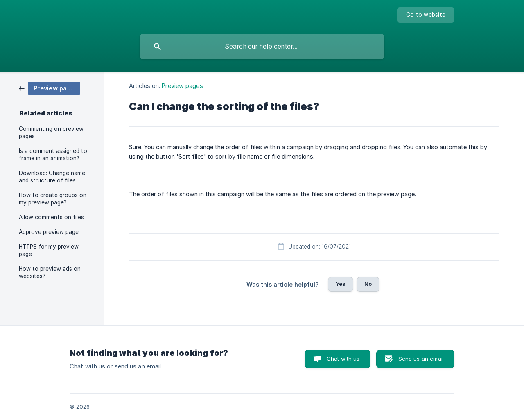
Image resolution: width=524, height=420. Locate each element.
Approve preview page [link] (49, 232)
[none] (426, 15)
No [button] (368, 284)
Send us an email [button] (421, 359)
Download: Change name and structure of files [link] (52, 177)
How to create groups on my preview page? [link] (53, 199)
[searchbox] (262, 47)
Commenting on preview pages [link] (51, 133)
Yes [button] (341, 284)
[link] (50, 88)
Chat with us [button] (343, 359)
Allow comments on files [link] (51, 217)
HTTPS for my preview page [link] (49, 250)
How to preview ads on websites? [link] (50, 272)
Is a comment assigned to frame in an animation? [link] (53, 155)
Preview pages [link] (182, 86)
